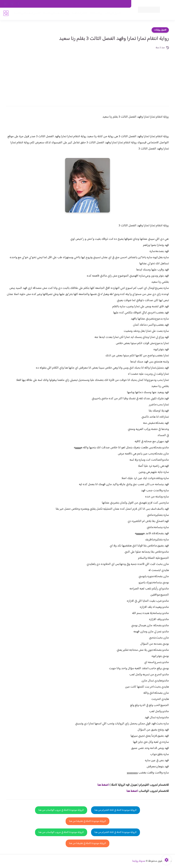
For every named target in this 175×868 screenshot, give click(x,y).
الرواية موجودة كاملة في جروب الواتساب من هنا (61, 810)
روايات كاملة (95, 14)
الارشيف (43, 4)
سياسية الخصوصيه (59, 4)
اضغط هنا (103, 785)
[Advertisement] (87, 75)
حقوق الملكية (109, 4)
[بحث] (6, 14)
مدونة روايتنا (139, 861)
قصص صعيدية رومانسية (26, 14)
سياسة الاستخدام (79, 4)
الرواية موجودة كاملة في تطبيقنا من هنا (87, 821)
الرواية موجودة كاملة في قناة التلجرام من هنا (116, 810)
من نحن (95, 4)
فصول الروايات (112, 14)
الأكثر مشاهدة (79, 14)
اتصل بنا (124, 4)
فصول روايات (160, 30)
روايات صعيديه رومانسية (56, 14)
